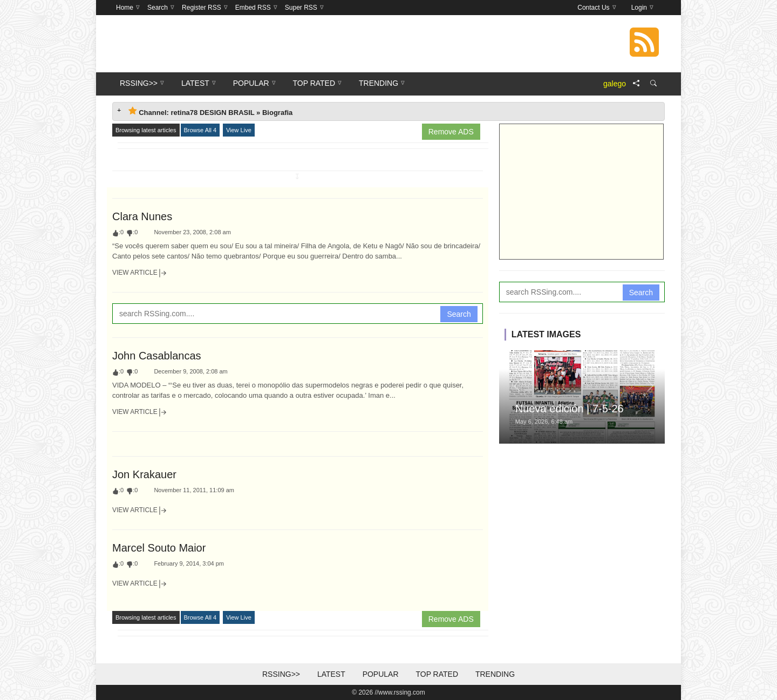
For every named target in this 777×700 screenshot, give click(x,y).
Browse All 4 (200, 130)
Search (459, 314)
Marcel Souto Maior (159, 548)
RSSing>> (281, 674)
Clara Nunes (142, 216)
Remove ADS (451, 132)
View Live (239, 130)
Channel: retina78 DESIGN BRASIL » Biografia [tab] (210, 111)
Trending (495, 674)
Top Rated (437, 674)
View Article (140, 273)
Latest (331, 674)
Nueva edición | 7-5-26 (570, 409)
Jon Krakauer (144, 474)
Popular (381, 674)
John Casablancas (157, 356)
